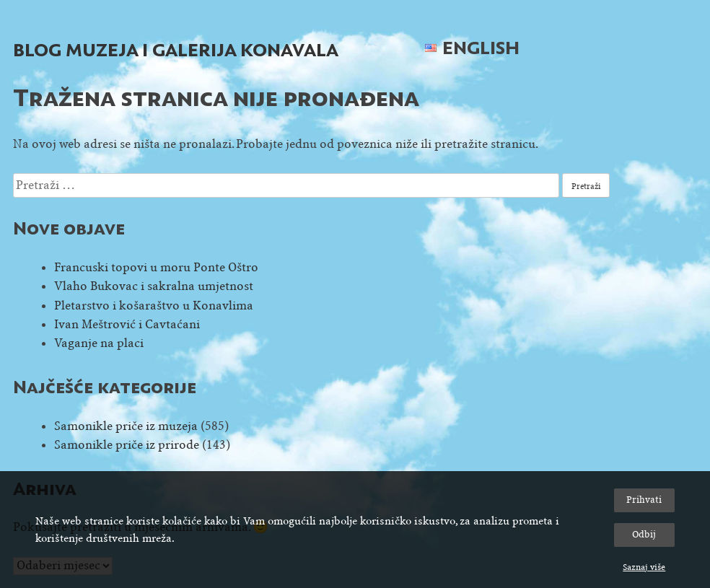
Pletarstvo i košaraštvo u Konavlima (154, 306)
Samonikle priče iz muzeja (126, 426)
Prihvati (644, 500)
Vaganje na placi (99, 343)
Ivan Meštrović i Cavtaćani (127, 324)
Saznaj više (644, 567)
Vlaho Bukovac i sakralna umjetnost (154, 286)
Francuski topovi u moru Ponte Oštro (156, 267)
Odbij (644, 534)
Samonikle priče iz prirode (127, 445)
